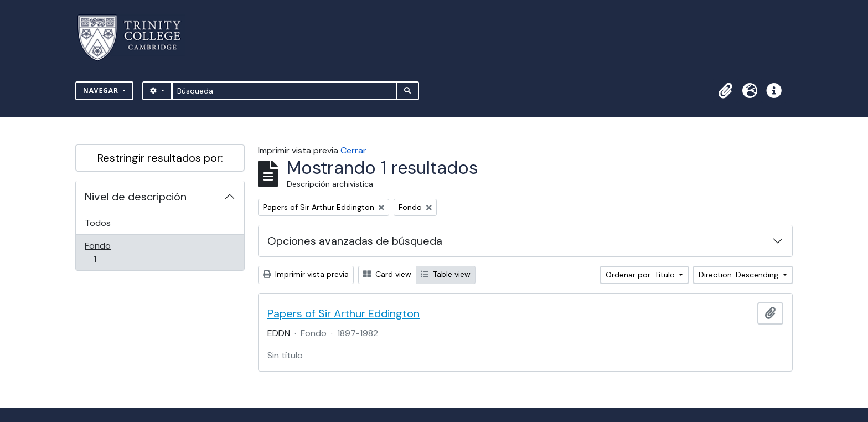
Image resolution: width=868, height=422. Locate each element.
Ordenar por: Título (641, 275)
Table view (446, 274)
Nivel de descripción (136, 197)
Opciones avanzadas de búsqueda (355, 241)
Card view (387, 274)
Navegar (102, 91)
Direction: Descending (740, 275)
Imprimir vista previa (306, 274)
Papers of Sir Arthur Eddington (343, 313)
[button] (725, 91)
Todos (98, 223)
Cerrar (353, 150)
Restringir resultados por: (160, 158)
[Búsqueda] (284, 91)
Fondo (110, 252)
